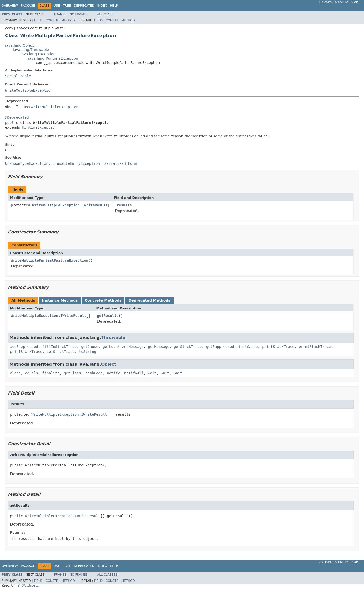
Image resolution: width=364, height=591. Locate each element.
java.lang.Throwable (31, 50)
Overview (10, 6)
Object (109, 364)
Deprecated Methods (149, 300)
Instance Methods (60, 300)
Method (68, 20)
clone (15, 373)
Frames (60, 14)
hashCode (94, 373)
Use (57, 6)
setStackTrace (61, 352)
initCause (248, 347)
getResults (108, 316)
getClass (72, 373)
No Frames (79, 14)
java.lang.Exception (38, 54)
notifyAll (134, 373)
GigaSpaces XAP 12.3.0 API (339, 2)
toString (88, 352)
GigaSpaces (30, 586)
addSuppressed (24, 347)
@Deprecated (17, 117)
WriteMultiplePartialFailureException (49, 260)
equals (32, 373)
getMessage (158, 347)
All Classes (107, 14)
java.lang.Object (20, 45)
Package (28, 6)
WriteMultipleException (29, 90)
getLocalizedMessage (123, 347)
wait (152, 373)
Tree (67, 6)
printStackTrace (278, 347)
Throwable (113, 338)
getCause (90, 347)
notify (113, 373)
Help (114, 6)
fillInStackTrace (59, 347)
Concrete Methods (103, 300)
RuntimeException (39, 127)
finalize (51, 373)
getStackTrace (188, 347)
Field (38, 20)
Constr (52, 20)
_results (123, 205)
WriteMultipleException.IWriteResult (70, 205)
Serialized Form (120, 163)
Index (102, 6)
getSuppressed (220, 347)
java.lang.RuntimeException (53, 58)
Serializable (18, 76)
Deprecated (84, 6)
